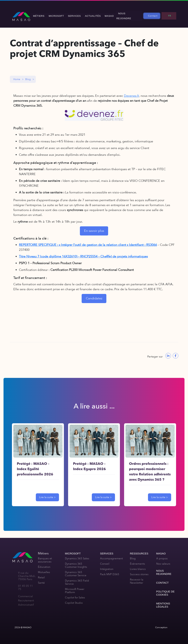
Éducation (44, 564)
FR (170, 14)
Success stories (139, 572)
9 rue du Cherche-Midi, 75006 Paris (27, 574)
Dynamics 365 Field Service (77, 580)
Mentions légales (163, 603)
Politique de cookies (165, 591)
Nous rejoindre (129, 15)
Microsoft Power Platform (75, 588)
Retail (41, 575)
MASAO (110, 15)
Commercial (25, 594)
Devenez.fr (131, 93)
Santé (41, 580)
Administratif (26, 602)
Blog (28, 77)
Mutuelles (44, 570)
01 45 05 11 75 (25, 585)
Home (17, 77)
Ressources (139, 551)
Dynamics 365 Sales (77, 556)
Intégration (107, 567)
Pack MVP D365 (110, 572)
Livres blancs (138, 567)
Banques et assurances (45, 558)
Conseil (105, 561)
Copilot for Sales (75, 595)
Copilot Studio (74, 600)
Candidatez (94, 296)
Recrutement (26, 598)
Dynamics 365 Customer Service (76, 571)
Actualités (94, 15)
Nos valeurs (163, 561)
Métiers (42, 15)
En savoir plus (94, 228)
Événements (137, 561)
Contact (154, 14)
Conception (161, 625)
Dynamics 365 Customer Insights (76, 563)
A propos (162, 556)
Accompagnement (111, 556)
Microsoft (59, 15)
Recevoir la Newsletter (137, 579)
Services (76, 15)
